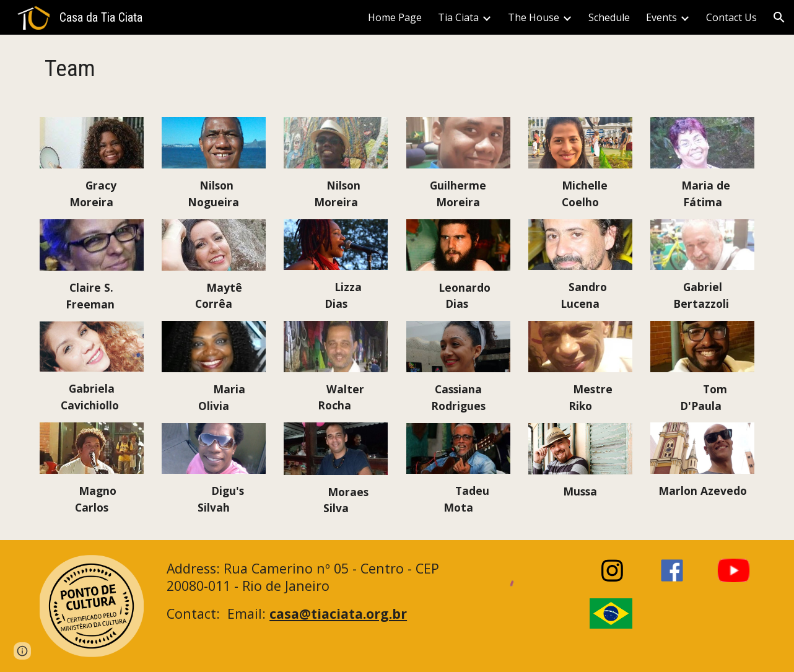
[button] (779, 17)
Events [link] (661, 17)
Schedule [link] (609, 17)
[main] (92, 68)
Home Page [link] (395, 17)
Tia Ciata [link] (458, 17)
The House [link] (534, 17)
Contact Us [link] (731, 17)
